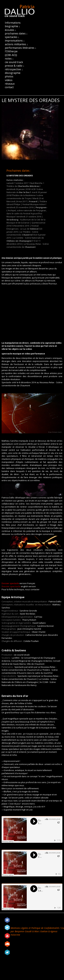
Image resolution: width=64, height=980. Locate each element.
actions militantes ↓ (16, 44)
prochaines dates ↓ (16, 33)
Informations (13, 23)
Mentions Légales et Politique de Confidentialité (35, 928)
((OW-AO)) (11, 55)
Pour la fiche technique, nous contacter (21, 589)
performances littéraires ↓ (21, 48)
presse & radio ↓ (15, 66)
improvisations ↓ (15, 41)
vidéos (9, 80)
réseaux (10, 84)
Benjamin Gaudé (23, 931)
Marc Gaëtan (41, 931)
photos (9, 76)
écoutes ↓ (11, 30)
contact (9, 87)
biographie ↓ (12, 26)
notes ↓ (9, 59)
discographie (13, 73)
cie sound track (14, 62)
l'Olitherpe (11, 51)
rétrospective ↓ (14, 69)
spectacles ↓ (12, 37)
